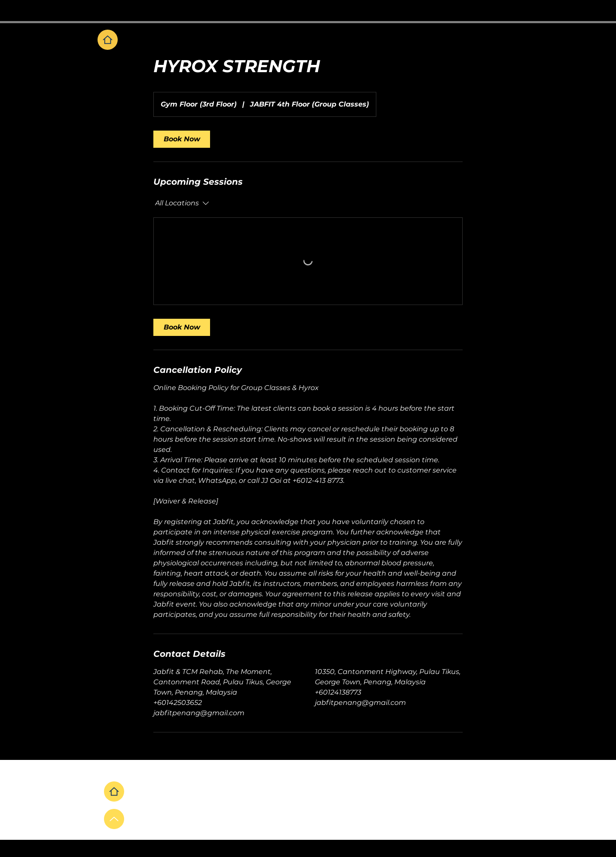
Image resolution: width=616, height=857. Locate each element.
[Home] (108, 40)
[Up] (114, 819)
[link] (182, 139)
